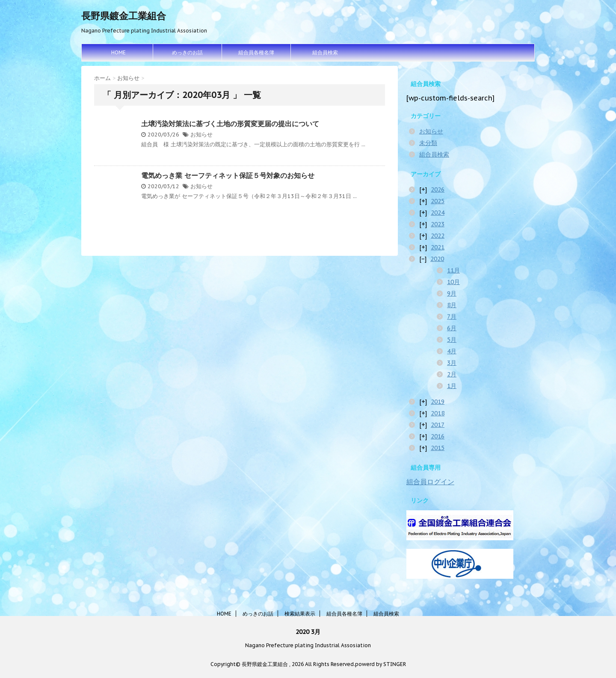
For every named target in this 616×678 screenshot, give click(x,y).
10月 (453, 282)
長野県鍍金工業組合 (124, 16)
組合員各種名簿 (256, 52)
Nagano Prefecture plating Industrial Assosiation (308, 645)
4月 (452, 351)
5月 (452, 340)
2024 (438, 213)
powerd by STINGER (381, 664)
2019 (438, 402)
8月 (452, 305)
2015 (438, 448)
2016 (438, 436)
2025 (438, 201)
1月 (452, 386)
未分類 (428, 143)
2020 (437, 259)
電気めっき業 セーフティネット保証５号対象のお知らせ (228, 175)
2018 (438, 413)
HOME (118, 52)
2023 (438, 224)
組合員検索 (325, 52)
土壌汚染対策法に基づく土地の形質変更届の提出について (230, 124)
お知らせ (201, 135)
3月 (452, 363)
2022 (438, 236)
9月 (452, 293)
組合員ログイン (430, 482)
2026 (438, 189)
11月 (453, 270)
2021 (438, 247)
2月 (452, 374)
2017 (438, 425)
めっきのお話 (187, 52)
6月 (452, 328)
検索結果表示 (300, 614)
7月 (452, 317)
